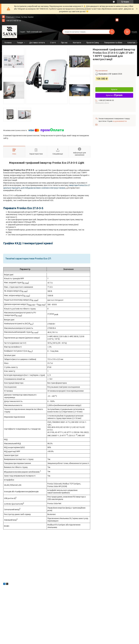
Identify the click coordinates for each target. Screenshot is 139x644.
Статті (53, 43)
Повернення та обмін (113, 43)
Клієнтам (131, 43)
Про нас (64, 43)
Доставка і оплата (37, 43)
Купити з (114, 95)
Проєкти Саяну (93, 43)
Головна (8, 43)
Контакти (77, 43)
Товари (20, 43)
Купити (114, 89)
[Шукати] (112, 32)
